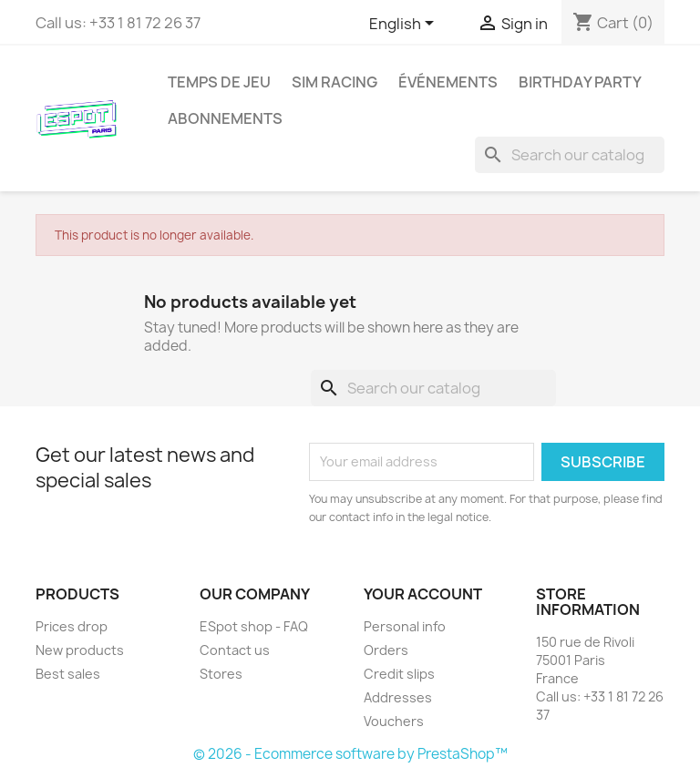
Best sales (68, 674)
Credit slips (399, 674)
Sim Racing (335, 82)
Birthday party (580, 82)
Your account (423, 594)
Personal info (405, 626)
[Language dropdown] (405, 25)
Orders (386, 650)
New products (80, 650)
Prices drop (72, 626)
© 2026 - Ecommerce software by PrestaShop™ (350, 754)
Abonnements (225, 118)
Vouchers (394, 721)
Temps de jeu (219, 82)
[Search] (570, 155)
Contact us (235, 650)
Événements (448, 82)
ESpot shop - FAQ (254, 626)
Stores (221, 674)
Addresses (398, 697)
